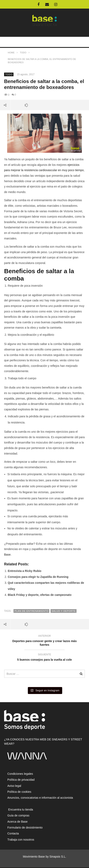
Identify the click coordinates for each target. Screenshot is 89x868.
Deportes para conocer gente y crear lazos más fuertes (44, 641)
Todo (9, 74)
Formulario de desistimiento (25, 828)
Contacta (13, 833)
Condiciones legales (20, 774)
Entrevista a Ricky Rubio (25, 571)
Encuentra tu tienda (20, 810)
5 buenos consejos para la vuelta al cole (44, 658)
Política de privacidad (21, 780)
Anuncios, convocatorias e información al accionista (40, 798)
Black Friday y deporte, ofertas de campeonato (40, 595)
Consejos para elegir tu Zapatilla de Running (38, 577)
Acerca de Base (17, 822)
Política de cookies (19, 792)
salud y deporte (64, 611)
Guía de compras (18, 815)
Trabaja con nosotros (21, 840)
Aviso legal (14, 786)
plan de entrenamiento (32, 611)
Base (7, 555)
